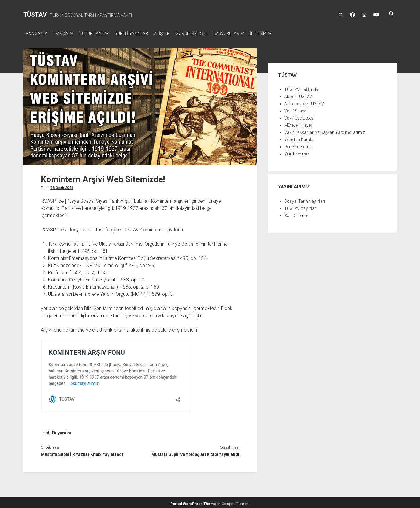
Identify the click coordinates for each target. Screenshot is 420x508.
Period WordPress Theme (193, 502)
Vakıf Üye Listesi (299, 116)
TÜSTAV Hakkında (301, 88)
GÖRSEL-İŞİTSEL (206, 33)
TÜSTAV (35, 15)
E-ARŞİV (64, 33)
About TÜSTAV (298, 95)
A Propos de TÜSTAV (304, 102)
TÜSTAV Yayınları (301, 207)
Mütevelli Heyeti (298, 123)
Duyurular (62, 431)
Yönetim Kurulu (299, 138)
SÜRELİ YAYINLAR (140, 33)
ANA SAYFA (37, 33)
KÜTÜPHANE (98, 33)
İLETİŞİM (279, 33)
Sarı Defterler (296, 214)
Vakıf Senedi (296, 109)
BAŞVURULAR (244, 33)
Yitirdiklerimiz (297, 152)
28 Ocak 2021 (62, 186)
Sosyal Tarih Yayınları (305, 199)
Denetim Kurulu (298, 145)
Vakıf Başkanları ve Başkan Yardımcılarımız (325, 131)
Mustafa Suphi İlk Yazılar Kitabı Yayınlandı (82, 453)
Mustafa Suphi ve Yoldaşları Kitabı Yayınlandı (195, 453)
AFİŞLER (174, 33)
